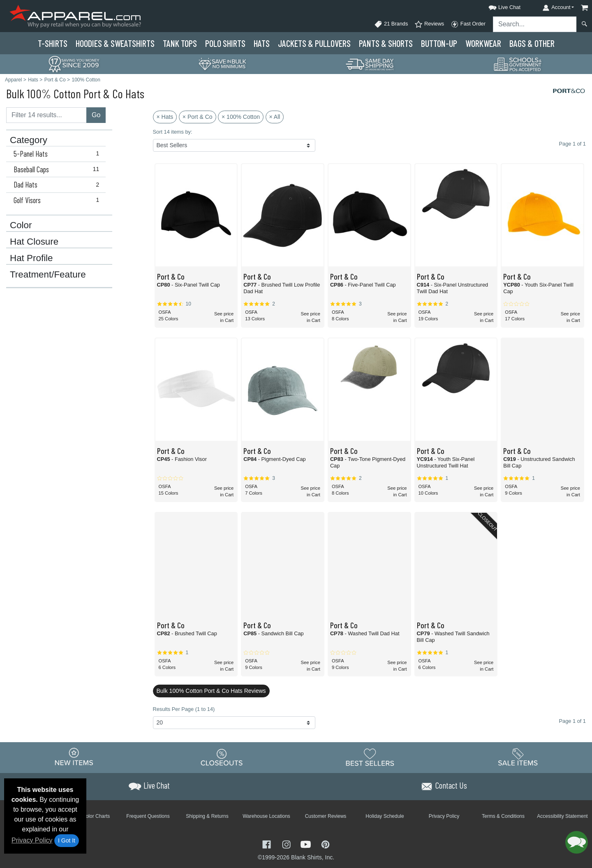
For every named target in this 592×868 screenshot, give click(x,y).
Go (96, 115)
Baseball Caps (58, 169)
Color (21, 225)
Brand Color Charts (89, 816)
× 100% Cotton (241, 117)
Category (29, 140)
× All (275, 117)
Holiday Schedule (385, 816)
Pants (386, 43)
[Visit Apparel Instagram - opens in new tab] (287, 844)
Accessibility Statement (562, 816)
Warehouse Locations (266, 816)
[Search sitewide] (535, 24)
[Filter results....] (46, 115)
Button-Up (439, 43)
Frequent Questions (148, 816)
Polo (225, 43)
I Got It (67, 840)
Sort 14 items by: (173, 132)
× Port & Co (198, 117)
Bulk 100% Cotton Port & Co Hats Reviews (211, 691)
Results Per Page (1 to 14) (184, 709)
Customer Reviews (326, 816)
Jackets (314, 43)
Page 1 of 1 (572, 721)
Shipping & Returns (207, 816)
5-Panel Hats (58, 154)
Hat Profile (31, 258)
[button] (497, 6)
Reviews (429, 24)
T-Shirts (53, 43)
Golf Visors (58, 200)
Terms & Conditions (503, 816)
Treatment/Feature (48, 275)
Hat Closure (34, 242)
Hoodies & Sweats (115, 43)
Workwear (483, 43)
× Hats (165, 117)
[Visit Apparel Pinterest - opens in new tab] (325, 844)
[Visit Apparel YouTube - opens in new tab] (307, 844)
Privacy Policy (32, 840)
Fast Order (468, 24)
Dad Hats (58, 185)
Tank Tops (180, 43)
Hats (262, 43)
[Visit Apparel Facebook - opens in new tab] (268, 844)
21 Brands (391, 24)
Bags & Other (532, 43)
